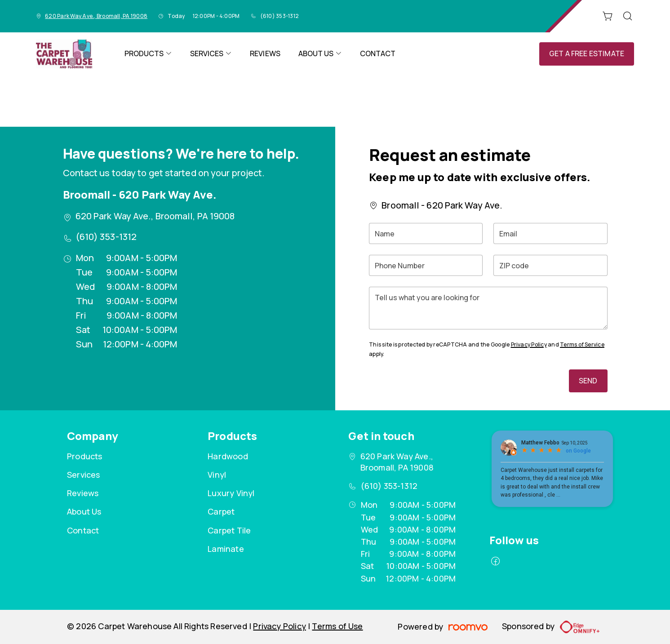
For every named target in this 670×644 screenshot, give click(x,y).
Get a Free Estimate (587, 53)
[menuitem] (148, 54)
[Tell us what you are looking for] (488, 308)
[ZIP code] (550, 265)
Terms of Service (582, 344)
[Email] (550, 233)
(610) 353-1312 (280, 16)
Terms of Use (337, 626)
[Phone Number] (426, 265)
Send (588, 381)
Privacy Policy (529, 344)
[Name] (426, 233)
